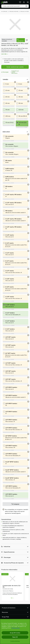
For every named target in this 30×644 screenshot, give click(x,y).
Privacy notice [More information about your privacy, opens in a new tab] (16, 628)
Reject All (15, 637)
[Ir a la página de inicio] (4, 2)
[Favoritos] (20, 2)
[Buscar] (27, 6)
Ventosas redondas (14, 11)
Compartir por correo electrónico (15, 72)
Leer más (5, 54)
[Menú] (28, 2)
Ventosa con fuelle (25, 11)
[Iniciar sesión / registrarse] (24, 2)
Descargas (5, 72)
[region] (15, 631)
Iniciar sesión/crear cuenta (15, 67)
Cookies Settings (15, 641)
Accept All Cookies (15, 633)
